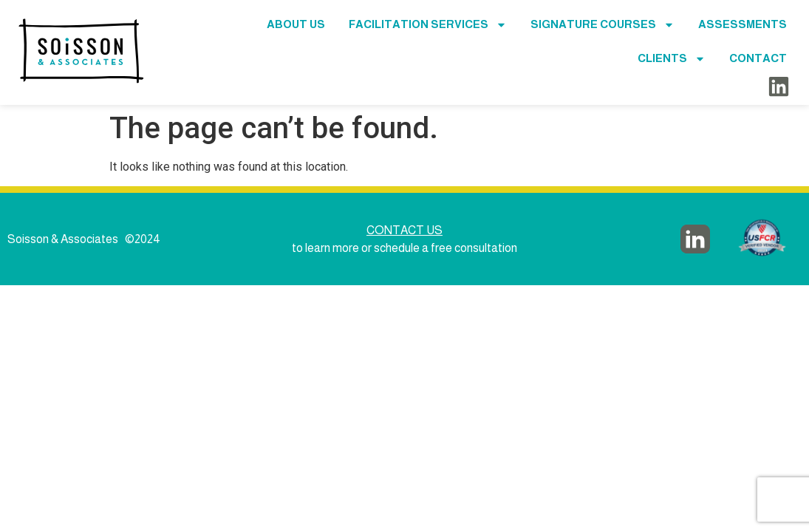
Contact (758, 58)
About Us (296, 24)
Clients (672, 59)
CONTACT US (404, 230)
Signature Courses (603, 25)
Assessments (743, 24)
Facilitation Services (428, 25)
